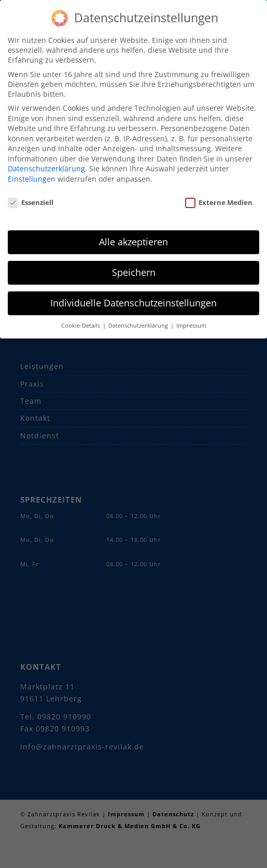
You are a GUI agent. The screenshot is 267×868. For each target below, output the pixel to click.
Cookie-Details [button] (81, 321)
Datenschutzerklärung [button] (139, 321)
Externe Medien (219, 198)
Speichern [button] (134, 268)
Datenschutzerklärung (46, 164)
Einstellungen (32, 174)
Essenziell (31, 198)
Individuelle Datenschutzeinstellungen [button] (133, 299)
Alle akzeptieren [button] (133, 238)
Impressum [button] (191, 321)
